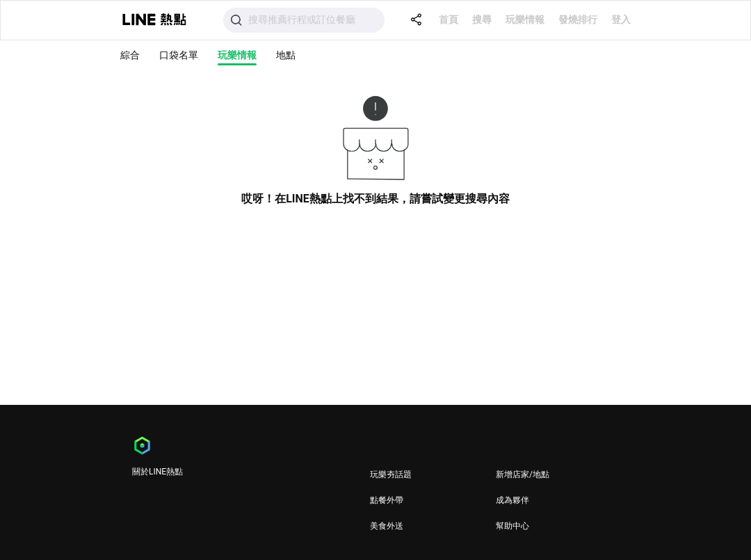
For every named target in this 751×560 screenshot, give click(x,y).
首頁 (449, 19)
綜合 (130, 55)
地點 (286, 55)
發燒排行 (578, 19)
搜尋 (482, 19)
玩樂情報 (525, 19)
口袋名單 (179, 55)
